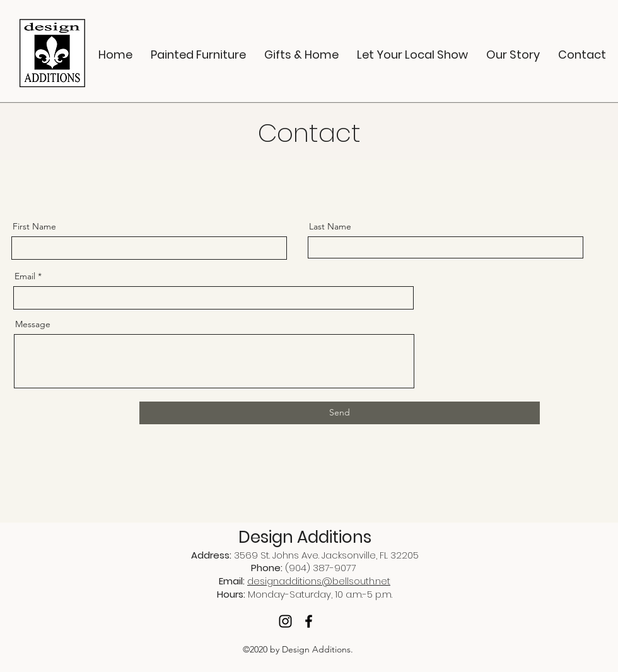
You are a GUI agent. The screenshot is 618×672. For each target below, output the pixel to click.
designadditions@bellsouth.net (319, 581)
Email (25, 276)
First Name (34, 226)
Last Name (330, 226)
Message (33, 324)
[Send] (340, 413)
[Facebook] (309, 621)
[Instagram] (285, 621)
